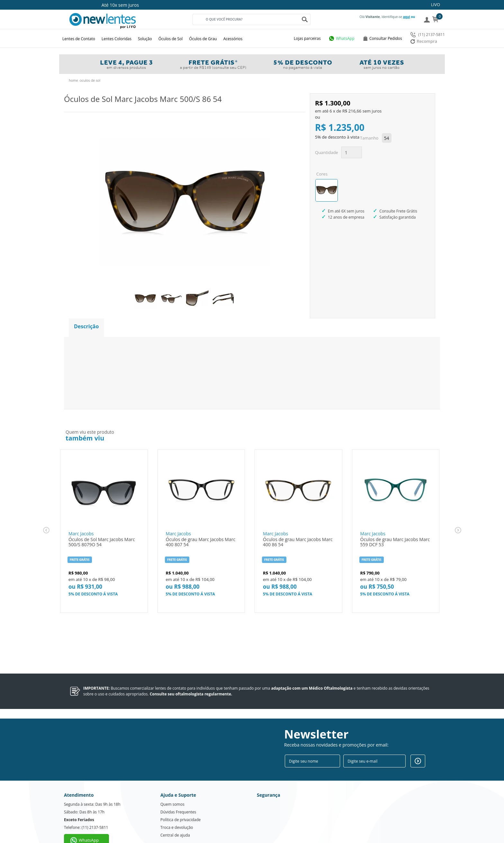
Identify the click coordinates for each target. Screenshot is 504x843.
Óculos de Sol (171, 39)
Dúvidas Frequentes (178, 795)
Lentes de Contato (79, 39)
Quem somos (172, 787)
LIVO (436, 5)
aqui (407, 17)
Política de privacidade (180, 802)
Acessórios (233, 39)
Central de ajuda (175, 818)
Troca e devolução (177, 810)
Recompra (424, 41)
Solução (145, 39)
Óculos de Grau (203, 39)
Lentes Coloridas (117, 39)
